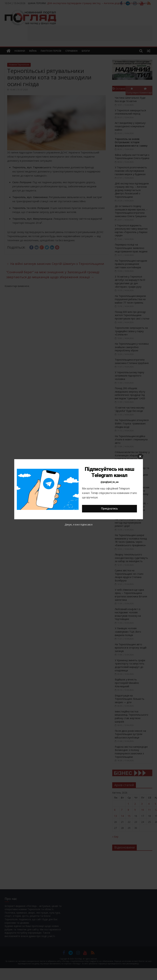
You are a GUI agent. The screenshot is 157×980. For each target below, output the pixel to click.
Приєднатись (109, 509)
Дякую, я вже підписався (79, 524)
